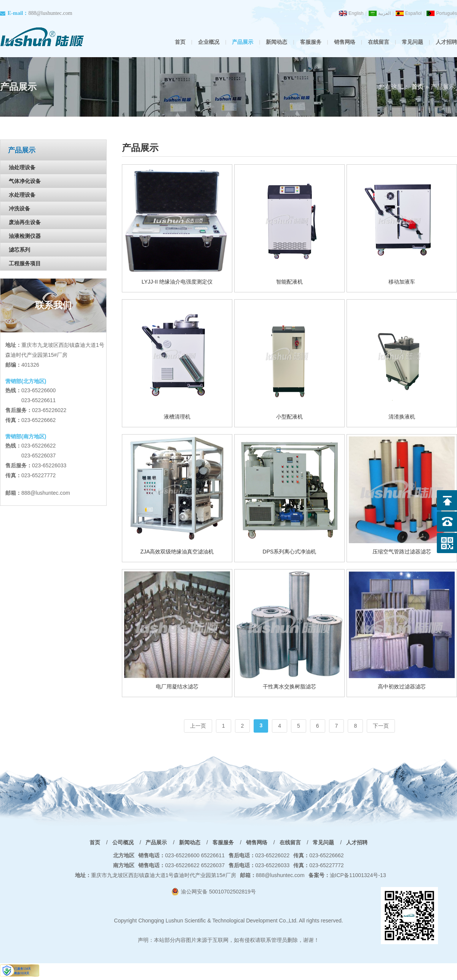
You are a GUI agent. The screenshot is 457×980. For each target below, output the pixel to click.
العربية (384, 13)
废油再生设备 (25, 222)
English (356, 13)
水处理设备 (22, 195)
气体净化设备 (25, 181)
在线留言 (379, 42)
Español (413, 13)
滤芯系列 (19, 250)
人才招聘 (446, 42)
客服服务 (311, 42)
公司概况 (123, 842)
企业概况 (209, 42)
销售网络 (345, 42)
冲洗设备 (19, 209)
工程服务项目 (25, 263)
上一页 (198, 726)
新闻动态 (276, 42)
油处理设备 (22, 167)
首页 (180, 42)
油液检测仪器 (25, 236)
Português (447, 13)
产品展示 (243, 42)
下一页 (381, 726)
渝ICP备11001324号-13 (347, 875)
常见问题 (412, 42)
